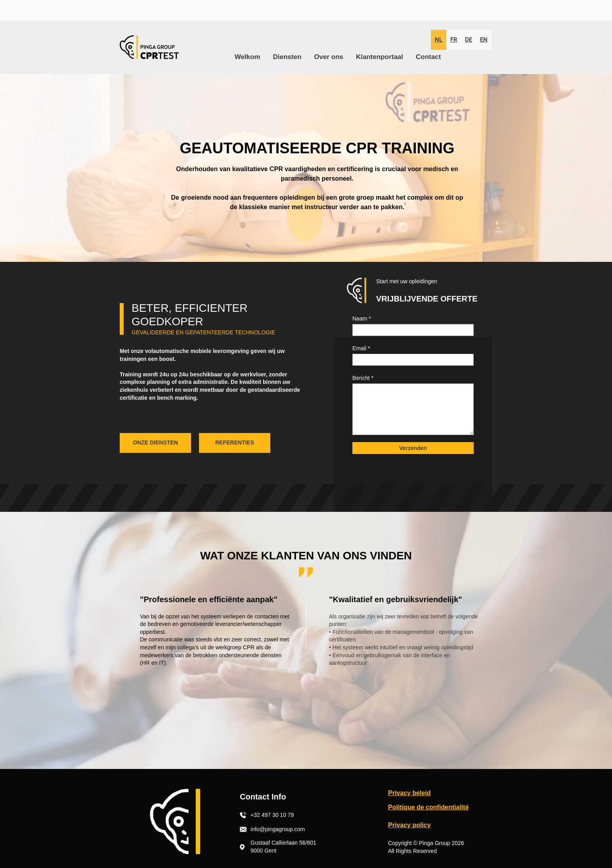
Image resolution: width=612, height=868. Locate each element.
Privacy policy (409, 825)
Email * (361, 348)
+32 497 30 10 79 (272, 815)
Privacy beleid (409, 793)
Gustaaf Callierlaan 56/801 (283, 843)
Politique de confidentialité (428, 807)
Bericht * (363, 378)
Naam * (362, 319)
